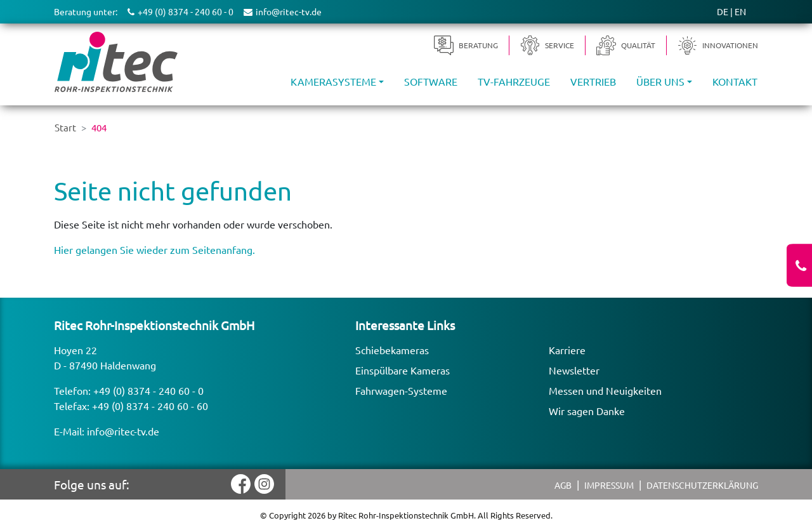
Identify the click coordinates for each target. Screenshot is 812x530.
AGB (563, 485)
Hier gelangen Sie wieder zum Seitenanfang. (154, 249)
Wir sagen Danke (587, 411)
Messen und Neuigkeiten (605, 390)
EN (740, 11)
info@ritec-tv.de (123, 431)
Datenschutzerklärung (702, 485)
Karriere (567, 350)
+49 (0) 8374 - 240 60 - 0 (148, 390)
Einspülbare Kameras (403, 370)
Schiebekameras (392, 350)
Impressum (609, 485)
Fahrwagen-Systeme (401, 390)
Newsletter (574, 370)
